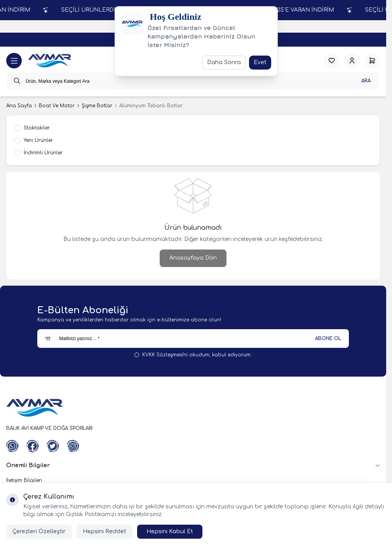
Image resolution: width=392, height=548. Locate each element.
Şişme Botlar (97, 106)
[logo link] (50, 61)
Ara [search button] (366, 81)
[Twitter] (53, 446)
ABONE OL (328, 339)
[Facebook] (33, 446)
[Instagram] (73, 446)
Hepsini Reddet (105, 531)
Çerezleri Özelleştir (39, 531)
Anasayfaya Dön (193, 258)
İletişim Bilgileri (24, 480)
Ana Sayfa (19, 106)
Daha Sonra (224, 62)
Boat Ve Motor (57, 106)
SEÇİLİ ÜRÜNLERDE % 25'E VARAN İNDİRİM (292, 10)
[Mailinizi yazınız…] (193, 339)
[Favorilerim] (332, 61)
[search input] (193, 81)
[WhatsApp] (12, 446)
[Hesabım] (352, 61)
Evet (260, 62)
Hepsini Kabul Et (170, 531)
